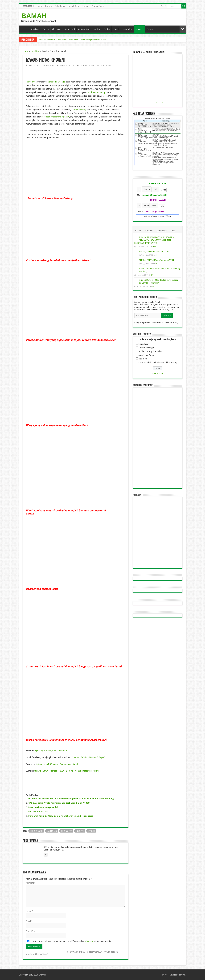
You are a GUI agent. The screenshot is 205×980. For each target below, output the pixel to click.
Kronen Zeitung (79, 110)
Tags (173, 231)
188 (154, 247)
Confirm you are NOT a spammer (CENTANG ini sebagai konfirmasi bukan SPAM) (72, 953)
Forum (85, 6)
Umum (139, 29)
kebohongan (37, 831)
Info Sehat (127, 29)
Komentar (30, 883)
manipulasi (52, 831)
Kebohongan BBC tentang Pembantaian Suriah (57, 764)
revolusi (80, 831)
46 (153, 286)
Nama (29, 911)
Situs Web (30, 931)
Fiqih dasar (144, 344)
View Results (158, 374)
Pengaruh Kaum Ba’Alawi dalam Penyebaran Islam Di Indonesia (61, 816)
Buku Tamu (60, 6)
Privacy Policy (98, 6)
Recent (138, 231)
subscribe (89, 941)
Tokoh (116, 29)
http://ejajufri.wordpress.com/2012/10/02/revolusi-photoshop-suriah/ (67, 771)
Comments (162, 231)
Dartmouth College (56, 82)
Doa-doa (143, 359)
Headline (35, 51)
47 (152, 275)
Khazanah (57, 29)
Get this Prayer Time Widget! (158, 102)
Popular (149, 231)
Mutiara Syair (84, 29)
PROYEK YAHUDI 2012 (39, 812)
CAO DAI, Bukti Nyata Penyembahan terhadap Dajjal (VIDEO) (59, 803)
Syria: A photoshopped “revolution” (51, 751)
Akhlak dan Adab (146, 355)
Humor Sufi (70, 29)
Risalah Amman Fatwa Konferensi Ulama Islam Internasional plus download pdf (72, 40)
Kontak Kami (74, 6)
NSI (185, 975)
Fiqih (45, 29)
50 (156, 264)
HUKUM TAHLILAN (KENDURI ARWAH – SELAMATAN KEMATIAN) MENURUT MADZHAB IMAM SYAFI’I (154, 240)
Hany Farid (31, 82)
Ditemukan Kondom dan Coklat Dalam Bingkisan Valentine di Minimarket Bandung (71, 799)
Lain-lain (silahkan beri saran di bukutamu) (158, 362)
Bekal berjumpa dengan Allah (43, 807)
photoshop (66, 831)
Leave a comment (87, 65)
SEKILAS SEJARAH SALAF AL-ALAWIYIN (156, 260)
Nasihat (97, 29)
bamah (32, 65)
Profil (48, 6)
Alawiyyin (35, 29)
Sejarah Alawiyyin (146, 348)
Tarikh (107, 29)
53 (156, 255)
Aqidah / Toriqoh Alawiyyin (151, 351)
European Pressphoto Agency (55, 117)
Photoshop (100, 92)
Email (29, 921)
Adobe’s (91, 92)
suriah (92, 831)
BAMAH (34, 16)
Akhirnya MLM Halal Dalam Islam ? (155, 252)
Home (39, 6)
